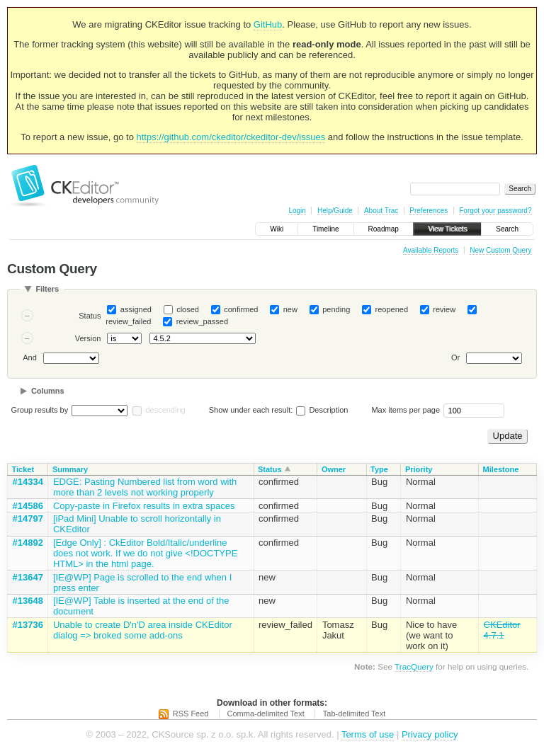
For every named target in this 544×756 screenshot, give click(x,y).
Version (88, 338)
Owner (334, 469)
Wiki (277, 229)
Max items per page (406, 410)
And (30, 358)
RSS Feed (191, 714)
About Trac (381, 211)
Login (297, 211)
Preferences (429, 211)
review (444, 309)
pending (336, 309)
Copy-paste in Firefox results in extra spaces (144, 506)
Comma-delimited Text (266, 714)
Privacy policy (430, 734)
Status (90, 316)
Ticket (23, 469)
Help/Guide (335, 211)
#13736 (28, 625)
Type (379, 469)
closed (188, 309)
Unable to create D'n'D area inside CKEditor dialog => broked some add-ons (143, 630)
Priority (419, 469)
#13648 (28, 601)
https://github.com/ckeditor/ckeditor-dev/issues (231, 137)
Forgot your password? (495, 211)
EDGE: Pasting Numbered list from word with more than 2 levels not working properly (145, 487)
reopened (392, 309)
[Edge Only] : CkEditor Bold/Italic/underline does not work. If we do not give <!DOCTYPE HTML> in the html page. (145, 553)
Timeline (325, 229)
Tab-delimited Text (354, 714)
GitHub (268, 24)
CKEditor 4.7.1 (502, 630)
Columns (48, 391)
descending (165, 410)
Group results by (40, 410)
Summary (70, 469)
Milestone (501, 469)
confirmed (241, 309)
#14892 (28, 543)
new (290, 309)
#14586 (28, 506)
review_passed (202, 321)
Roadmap (384, 229)
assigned (136, 309)
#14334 (28, 482)
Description (322, 410)
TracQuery (414, 666)
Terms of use (368, 734)
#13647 (28, 577)
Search (507, 229)
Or (455, 358)
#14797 (28, 519)
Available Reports (431, 250)
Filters (47, 289)
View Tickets (447, 229)
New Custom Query (500, 250)
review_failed (128, 321)
